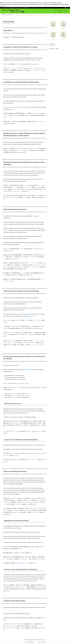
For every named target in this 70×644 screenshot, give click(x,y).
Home (44, 640)
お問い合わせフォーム (22, 563)
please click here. (31, 316)
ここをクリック (38, 341)
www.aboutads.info (24, 230)
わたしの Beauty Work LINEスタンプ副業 (13, 11)
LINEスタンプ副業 (54, 49)
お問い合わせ (13, 388)
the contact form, (28, 370)
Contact (27, 640)
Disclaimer (32, 640)
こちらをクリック (38, 265)
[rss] (65, 8)
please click (25, 314)
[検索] (67, 8)
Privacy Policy (38, 640)
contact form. (41, 542)
